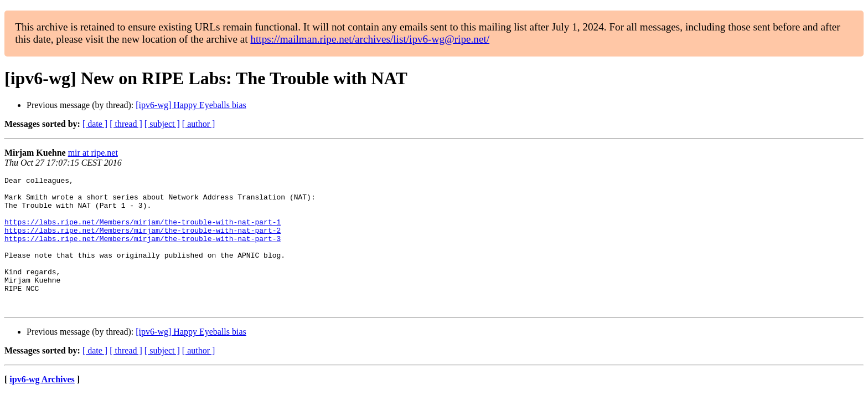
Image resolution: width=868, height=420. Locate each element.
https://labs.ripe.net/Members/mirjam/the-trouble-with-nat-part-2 (143, 242)
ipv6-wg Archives (42, 406)
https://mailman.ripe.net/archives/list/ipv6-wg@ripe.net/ (370, 39)
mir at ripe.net (93, 153)
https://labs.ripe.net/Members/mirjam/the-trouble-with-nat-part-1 (143, 232)
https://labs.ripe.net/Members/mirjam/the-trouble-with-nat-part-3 (143, 252)
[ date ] (95, 124)
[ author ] (199, 124)
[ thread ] (126, 124)
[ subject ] (162, 124)
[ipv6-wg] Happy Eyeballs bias (191, 105)
